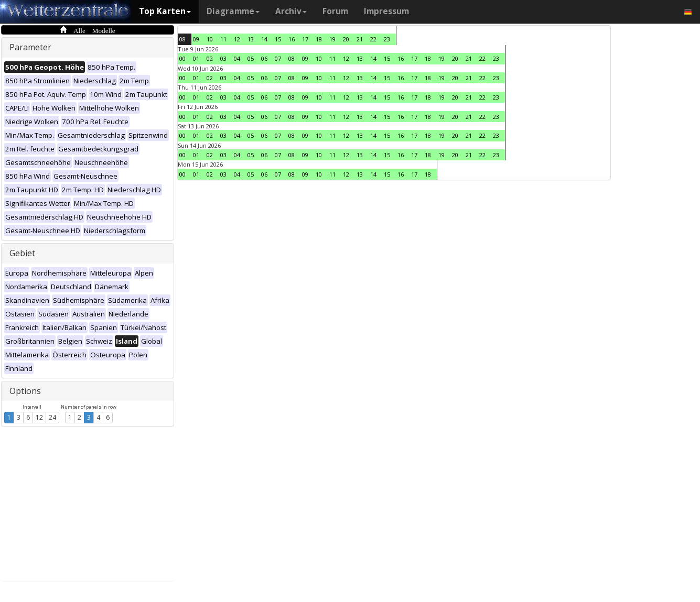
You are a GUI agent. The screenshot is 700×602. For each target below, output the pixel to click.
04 (237, 58)
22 (373, 39)
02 (210, 58)
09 (196, 39)
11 (223, 39)
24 (52, 417)
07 (278, 58)
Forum (335, 11)
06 (264, 58)
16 (292, 39)
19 (332, 39)
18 (319, 39)
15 (278, 39)
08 (182, 39)
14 (264, 39)
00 (182, 58)
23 (387, 39)
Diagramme (233, 11)
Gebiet (22, 253)
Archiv (291, 11)
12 (39, 417)
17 (305, 39)
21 (360, 39)
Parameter (30, 47)
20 (346, 39)
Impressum (386, 11)
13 (251, 39)
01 (196, 58)
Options (25, 391)
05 (251, 58)
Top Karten (165, 11)
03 (223, 58)
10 (210, 39)
